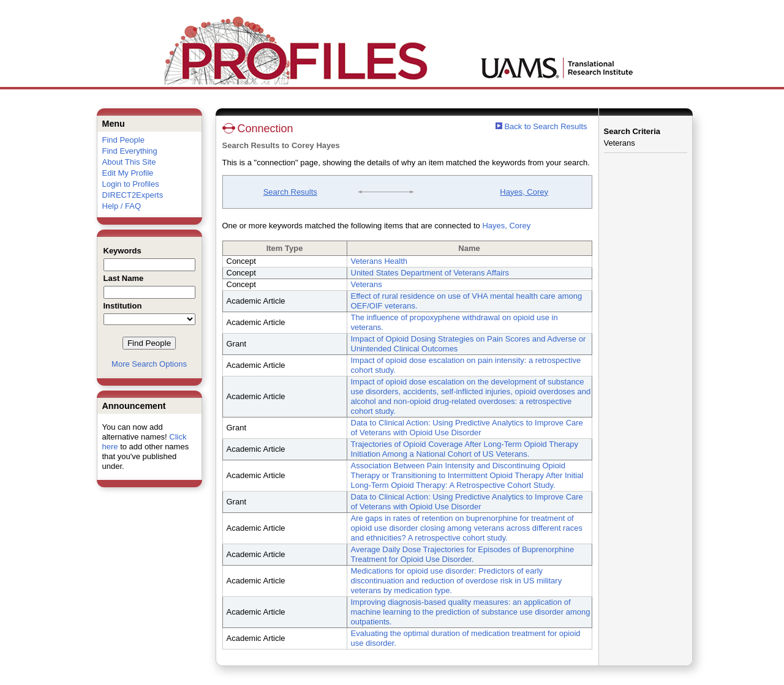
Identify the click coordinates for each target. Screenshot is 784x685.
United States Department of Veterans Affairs (430, 273)
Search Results (290, 192)
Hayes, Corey (524, 192)
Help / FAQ (122, 206)
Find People (123, 140)
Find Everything (130, 151)
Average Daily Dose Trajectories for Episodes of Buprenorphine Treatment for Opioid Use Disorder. (463, 554)
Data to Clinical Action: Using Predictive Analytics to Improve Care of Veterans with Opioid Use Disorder (467, 428)
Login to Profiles (131, 184)
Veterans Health (379, 261)
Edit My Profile (128, 173)
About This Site (129, 162)
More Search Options (149, 364)
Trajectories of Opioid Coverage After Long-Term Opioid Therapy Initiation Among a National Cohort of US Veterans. (465, 449)
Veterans (367, 284)
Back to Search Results (541, 126)
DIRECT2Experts (133, 195)
